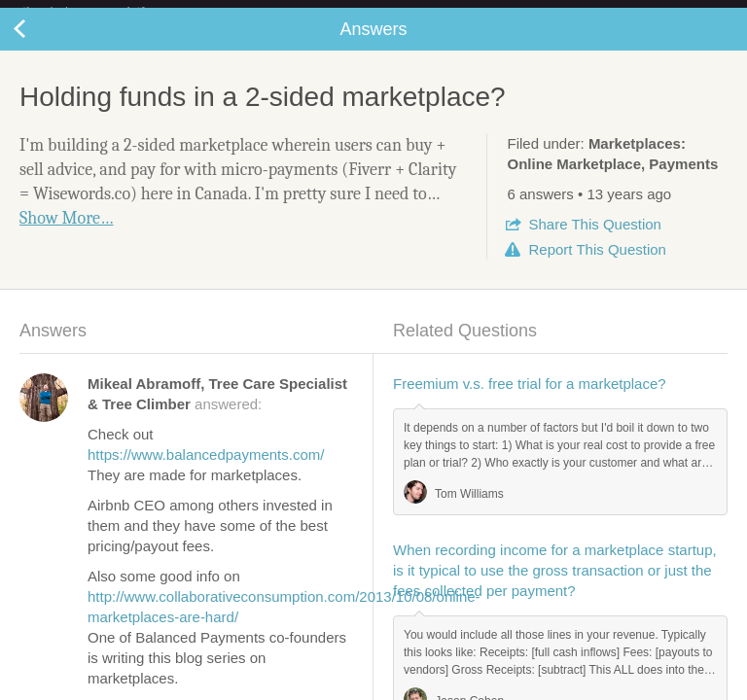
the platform (104, 11)
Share (594, 240)
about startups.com (671, 13)
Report (597, 265)
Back (39, 45)
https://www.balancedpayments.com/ (206, 470)
